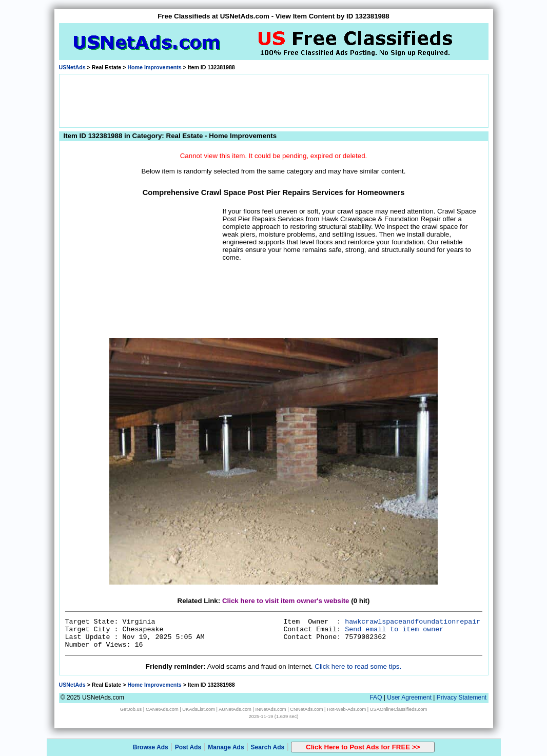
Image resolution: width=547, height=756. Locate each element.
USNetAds (72, 67)
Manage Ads (226, 747)
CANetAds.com (162, 709)
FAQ (376, 697)
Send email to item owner (394, 629)
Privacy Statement (462, 697)
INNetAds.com (271, 709)
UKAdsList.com (199, 709)
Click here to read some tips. (358, 666)
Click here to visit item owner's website (286, 601)
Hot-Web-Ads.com (346, 709)
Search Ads (268, 747)
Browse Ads (151, 747)
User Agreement (409, 697)
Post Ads (188, 747)
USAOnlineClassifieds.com (398, 709)
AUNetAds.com (235, 709)
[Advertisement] (273, 100)
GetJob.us (131, 709)
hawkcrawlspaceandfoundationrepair (413, 622)
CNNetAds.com (306, 709)
